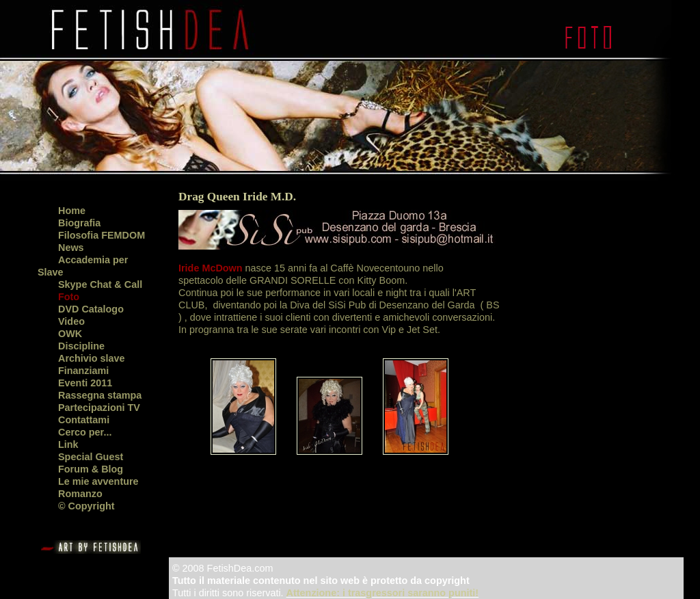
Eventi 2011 (85, 383)
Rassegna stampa (100, 395)
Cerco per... (85, 432)
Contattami (84, 420)
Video (71, 321)
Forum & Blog (91, 469)
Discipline (81, 346)
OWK (70, 334)
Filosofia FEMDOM (102, 235)
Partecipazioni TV (99, 408)
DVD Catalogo (91, 309)
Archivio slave (92, 358)
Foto (69, 297)
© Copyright (86, 506)
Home (72, 211)
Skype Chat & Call (100, 284)
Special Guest (91, 457)
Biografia (79, 223)
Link (68, 444)
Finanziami (83, 371)
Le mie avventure (98, 481)
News (71, 248)
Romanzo (80, 494)
